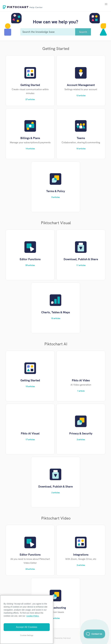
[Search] (83, 32)
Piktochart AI (56, 344)
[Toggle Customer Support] (94, 634)
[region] (27, 620)
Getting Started (56, 49)
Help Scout (67, 638)
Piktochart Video (56, 518)
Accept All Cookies (27, 627)
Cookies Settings (27, 635)
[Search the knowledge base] (56, 32)
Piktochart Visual (56, 223)
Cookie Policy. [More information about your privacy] (33, 616)
